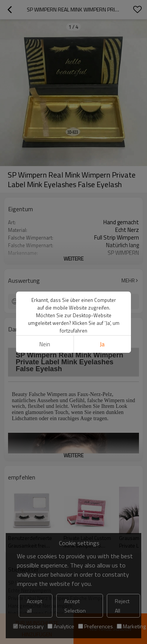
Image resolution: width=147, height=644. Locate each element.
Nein (45, 344)
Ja (102, 344)
